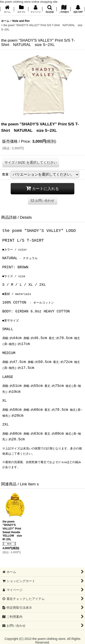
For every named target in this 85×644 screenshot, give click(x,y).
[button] (49, 9)
